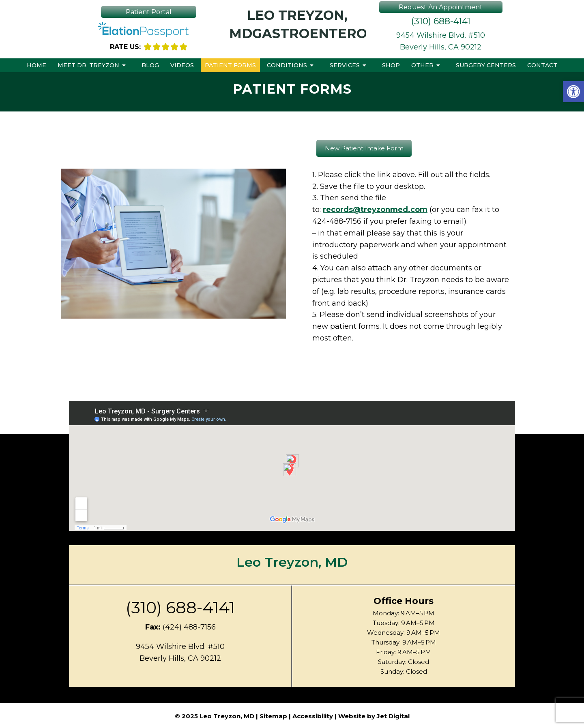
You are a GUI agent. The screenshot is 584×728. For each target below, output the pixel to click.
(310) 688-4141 (441, 21)
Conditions (287, 65)
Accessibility (313, 716)
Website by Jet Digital (374, 716)
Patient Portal (149, 12)
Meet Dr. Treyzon (88, 65)
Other (422, 65)
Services (345, 65)
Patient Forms (230, 65)
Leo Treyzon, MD (292, 562)
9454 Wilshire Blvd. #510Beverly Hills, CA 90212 (441, 41)
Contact (542, 65)
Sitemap (273, 716)
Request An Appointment (441, 7)
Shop (391, 65)
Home (36, 65)
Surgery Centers (486, 65)
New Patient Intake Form (364, 148)
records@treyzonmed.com (375, 210)
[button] (573, 92)
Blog (150, 65)
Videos (182, 65)
